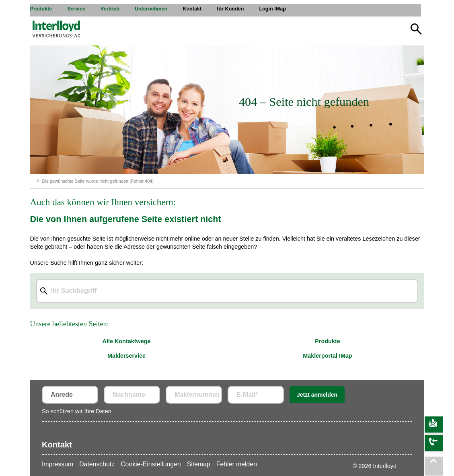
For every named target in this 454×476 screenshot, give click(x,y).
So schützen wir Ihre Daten (77, 411)
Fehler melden (237, 464)
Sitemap (199, 464)
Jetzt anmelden (317, 395)
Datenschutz (97, 464)
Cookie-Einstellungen (151, 464)
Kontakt (57, 445)
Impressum (58, 464)
